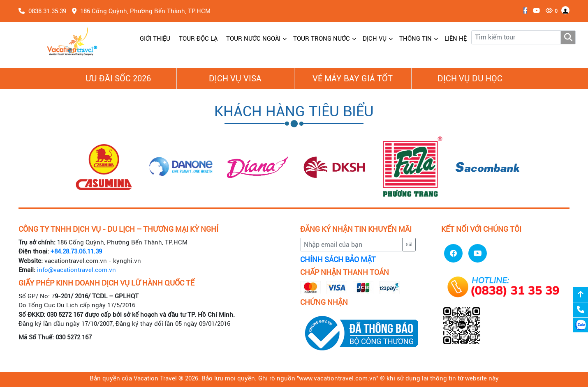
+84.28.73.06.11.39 (76, 251)
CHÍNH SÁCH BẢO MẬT (338, 260)
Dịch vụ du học (470, 78)
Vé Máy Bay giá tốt (353, 78)
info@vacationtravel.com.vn (76, 270)
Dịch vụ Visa (235, 78)
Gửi (409, 245)
